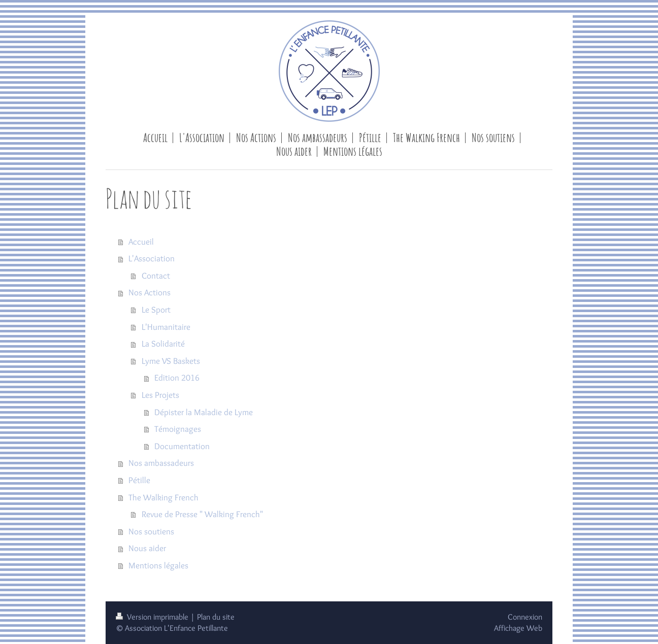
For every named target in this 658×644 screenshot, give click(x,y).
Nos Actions (150, 292)
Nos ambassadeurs (161, 463)
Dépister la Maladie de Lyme (204, 412)
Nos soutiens (151, 531)
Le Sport (156, 310)
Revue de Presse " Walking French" (202, 514)
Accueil (141, 242)
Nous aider (147, 548)
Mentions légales (158, 565)
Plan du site (216, 617)
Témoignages (178, 429)
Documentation (182, 446)
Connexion (525, 617)
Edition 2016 (177, 378)
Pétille (139, 480)
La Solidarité (163, 344)
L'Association (152, 258)
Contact (156, 276)
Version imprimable (153, 617)
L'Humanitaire (166, 327)
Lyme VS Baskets (171, 361)
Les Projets (160, 395)
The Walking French (163, 497)
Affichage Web (518, 628)
